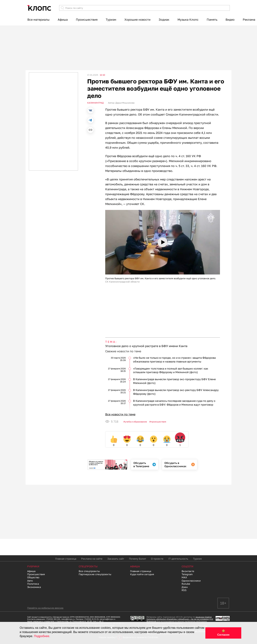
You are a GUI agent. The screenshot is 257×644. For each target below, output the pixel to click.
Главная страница (66, 559)
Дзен (185, 587)
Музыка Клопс (188, 20)
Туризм (111, 20)
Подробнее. (42, 636)
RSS (184, 590)
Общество (33, 577)
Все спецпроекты (89, 571)
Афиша (63, 20)
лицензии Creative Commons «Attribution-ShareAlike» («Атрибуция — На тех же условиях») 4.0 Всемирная (180, 619)
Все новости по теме (120, 414)
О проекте (157, 559)
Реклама (249, 20)
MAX (184, 577)
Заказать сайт (116, 559)
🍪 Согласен (223, 633)
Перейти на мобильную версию (45, 608)
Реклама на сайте (92, 559)
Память (212, 20)
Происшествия (87, 20)
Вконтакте (188, 571)
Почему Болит (138, 559)
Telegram (187, 574)
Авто (30, 581)
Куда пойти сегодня (142, 574)
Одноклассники (191, 581)
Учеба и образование (136, 422)
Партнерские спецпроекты (95, 574)
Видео (230, 20)
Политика (33, 584)
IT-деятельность (178, 559)
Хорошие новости (137, 20)
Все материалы (38, 20)
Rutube (186, 584)
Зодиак (164, 20)
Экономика (34, 587)
